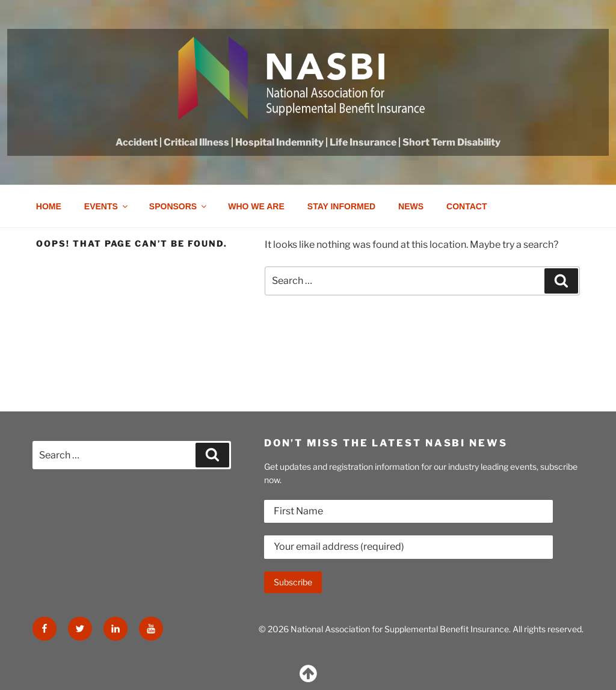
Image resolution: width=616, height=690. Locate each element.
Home (49, 206)
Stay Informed (341, 206)
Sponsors (179, 206)
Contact (467, 206)
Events (107, 206)
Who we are (256, 206)
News (411, 206)
